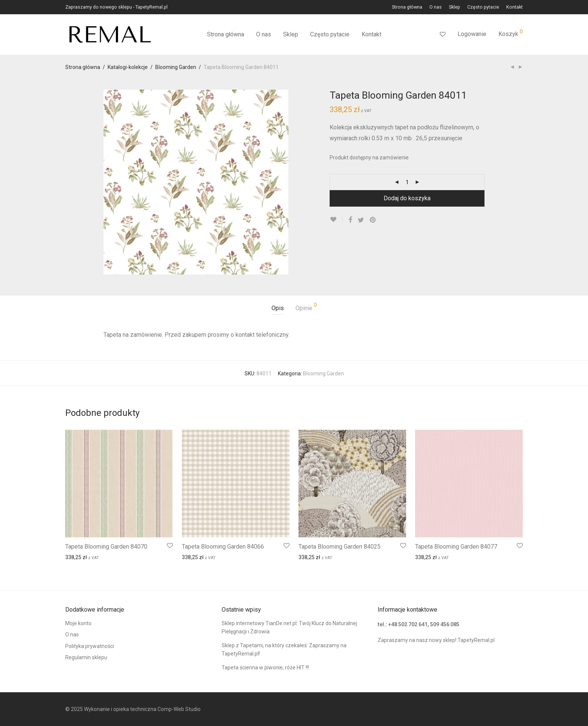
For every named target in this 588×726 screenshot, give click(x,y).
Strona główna (407, 7)
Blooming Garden (176, 67)
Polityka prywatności (90, 646)
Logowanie (472, 34)
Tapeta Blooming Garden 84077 (456, 547)
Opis (278, 308)
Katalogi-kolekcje (128, 67)
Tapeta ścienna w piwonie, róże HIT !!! (265, 667)
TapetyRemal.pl (476, 640)
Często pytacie (483, 7)
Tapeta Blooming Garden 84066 (223, 547)
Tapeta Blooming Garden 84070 (106, 547)
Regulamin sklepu (86, 657)
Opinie (306, 307)
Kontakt (514, 7)
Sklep (454, 7)
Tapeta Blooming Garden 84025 (340, 547)
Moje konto (78, 623)
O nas (436, 7)
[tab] (278, 308)
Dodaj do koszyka (407, 198)
